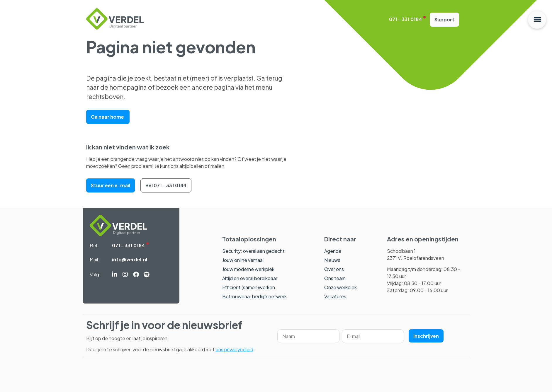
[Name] (308, 336)
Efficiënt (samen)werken (249, 287)
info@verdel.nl (130, 259)
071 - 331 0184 (405, 19)
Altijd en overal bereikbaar (250, 278)
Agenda (333, 251)
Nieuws (332, 260)
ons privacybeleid (234, 349)
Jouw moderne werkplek (248, 269)
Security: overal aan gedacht (253, 251)
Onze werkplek (340, 287)
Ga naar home (108, 117)
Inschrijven (426, 336)
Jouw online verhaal (243, 260)
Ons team (335, 278)
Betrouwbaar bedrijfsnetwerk (254, 296)
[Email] (373, 336)
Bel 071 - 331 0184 (166, 185)
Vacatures (335, 296)
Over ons (334, 269)
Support (444, 19)
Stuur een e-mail (111, 185)
